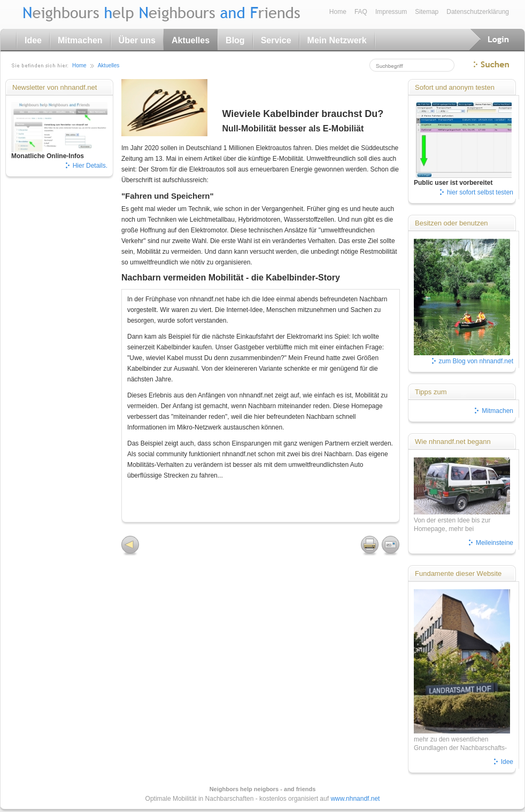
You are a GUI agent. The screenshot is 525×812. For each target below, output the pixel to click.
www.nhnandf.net (355, 799)
